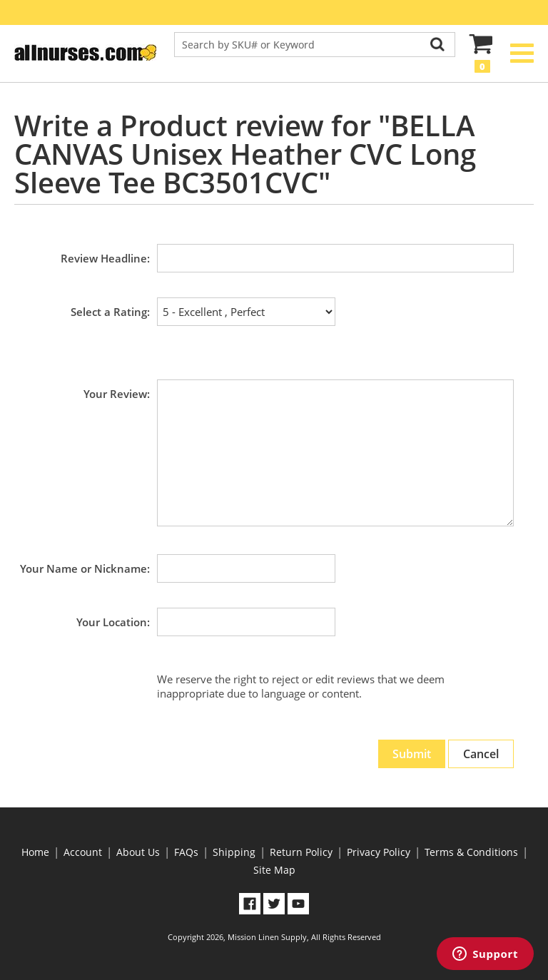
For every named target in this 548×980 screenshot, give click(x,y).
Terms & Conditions (471, 852)
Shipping (234, 852)
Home (35, 852)
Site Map (274, 870)
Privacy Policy (379, 852)
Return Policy (301, 852)
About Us (138, 852)
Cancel (481, 754)
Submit (412, 754)
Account (83, 852)
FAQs (186, 852)
